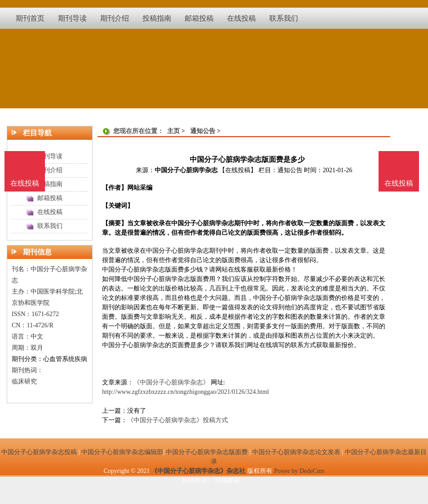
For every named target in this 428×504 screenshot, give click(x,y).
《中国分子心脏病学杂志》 (171, 382)
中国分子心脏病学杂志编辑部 (122, 452)
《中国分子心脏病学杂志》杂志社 (198, 471)
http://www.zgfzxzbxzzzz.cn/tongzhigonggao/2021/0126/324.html (185, 392)
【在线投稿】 (238, 170)
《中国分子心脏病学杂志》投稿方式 (178, 420)
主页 (174, 131)
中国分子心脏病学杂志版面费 (207, 452)
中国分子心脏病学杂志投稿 (39, 452)
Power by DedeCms (299, 471)
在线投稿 (399, 183)
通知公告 (203, 131)
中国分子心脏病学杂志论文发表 (296, 452)
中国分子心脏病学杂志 (186, 170)
